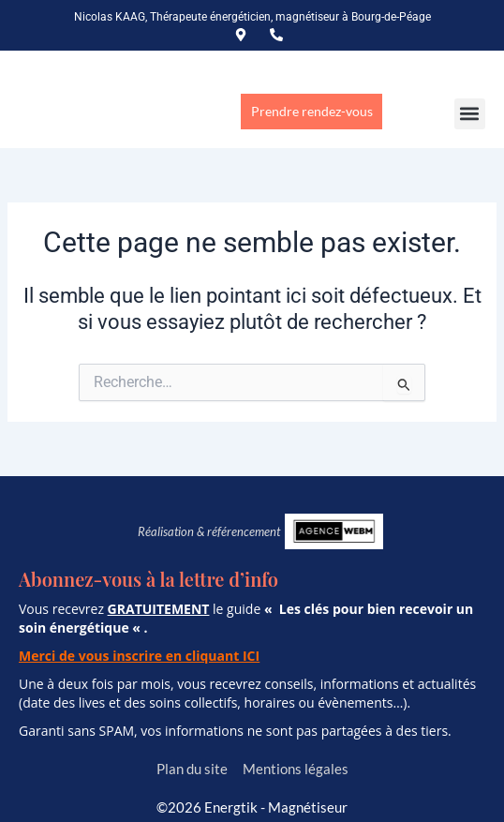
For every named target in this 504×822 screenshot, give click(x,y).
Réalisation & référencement (209, 531)
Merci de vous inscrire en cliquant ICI (139, 656)
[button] (470, 114)
